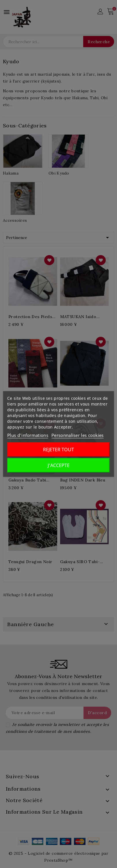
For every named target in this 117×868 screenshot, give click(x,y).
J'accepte (59, 465)
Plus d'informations (28, 435)
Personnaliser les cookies (78, 435)
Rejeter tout (58, 450)
